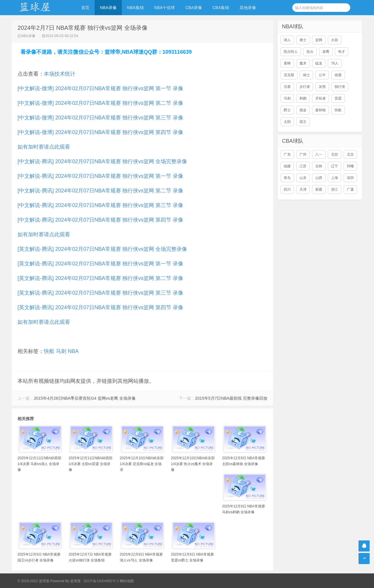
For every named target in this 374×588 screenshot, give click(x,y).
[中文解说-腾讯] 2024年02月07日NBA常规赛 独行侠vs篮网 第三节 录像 (100, 205)
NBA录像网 (41, 8)
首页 (85, 8)
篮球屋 (75, 581)
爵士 (287, 110)
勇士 (303, 40)
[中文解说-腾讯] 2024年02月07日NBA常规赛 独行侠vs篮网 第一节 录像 (100, 176)
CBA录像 (194, 8)
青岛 (287, 178)
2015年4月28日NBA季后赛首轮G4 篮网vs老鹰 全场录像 (85, 398)
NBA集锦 (135, 8)
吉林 (319, 166)
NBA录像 (108, 8)
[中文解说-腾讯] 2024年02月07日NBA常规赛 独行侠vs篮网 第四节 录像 (100, 220)
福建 (287, 166)
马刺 (61, 351)
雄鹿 (338, 75)
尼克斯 (289, 75)
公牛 (322, 75)
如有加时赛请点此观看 (44, 147)
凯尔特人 (291, 52)
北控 (335, 154)
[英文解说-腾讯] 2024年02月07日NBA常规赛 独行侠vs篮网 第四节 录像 (100, 307)
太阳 (287, 122)
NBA (73, 351)
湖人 (287, 40)
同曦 (350, 166)
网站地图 (127, 581)
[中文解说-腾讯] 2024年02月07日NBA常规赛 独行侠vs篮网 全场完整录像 (102, 161)
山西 (319, 178)
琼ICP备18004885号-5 (101, 581)
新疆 (319, 189)
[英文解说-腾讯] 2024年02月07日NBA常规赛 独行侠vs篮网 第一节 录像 (100, 264)
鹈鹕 (303, 98)
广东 (287, 154)
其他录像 (248, 8)
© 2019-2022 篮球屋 (33, 581)
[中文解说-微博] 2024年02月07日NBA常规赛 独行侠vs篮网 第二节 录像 (100, 103)
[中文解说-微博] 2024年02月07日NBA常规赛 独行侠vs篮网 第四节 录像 (100, 132)
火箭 (335, 40)
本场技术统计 (60, 74)
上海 (335, 178)
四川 (287, 189)
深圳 (350, 178)
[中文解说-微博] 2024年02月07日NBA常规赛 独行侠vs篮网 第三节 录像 (100, 118)
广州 (303, 154)
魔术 (303, 63)
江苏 (303, 166)
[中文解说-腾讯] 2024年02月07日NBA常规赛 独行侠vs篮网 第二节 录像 (100, 191)
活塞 (287, 87)
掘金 (303, 110)
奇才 (342, 52)
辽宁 (335, 166)
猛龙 (319, 63)
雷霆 (338, 98)
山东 (303, 178)
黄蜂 (287, 63)
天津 (303, 189)
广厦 (350, 189)
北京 (350, 154)
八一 (319, 154)
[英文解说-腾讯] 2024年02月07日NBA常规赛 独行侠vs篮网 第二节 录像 (100, 278)
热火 (310, 52)
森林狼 (321, 110)
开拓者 (321, 98)
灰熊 (322, 87)
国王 (303, 122)
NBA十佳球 (165, 8)
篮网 (319, 40)
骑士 (307, 75)
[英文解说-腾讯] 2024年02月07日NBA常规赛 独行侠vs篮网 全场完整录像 (102, 249)
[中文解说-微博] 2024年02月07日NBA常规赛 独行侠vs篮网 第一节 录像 (100, 88)
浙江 (335, 189)
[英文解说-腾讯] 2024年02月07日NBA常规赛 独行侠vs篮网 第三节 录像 (100, 293)
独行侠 (340, 87)
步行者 (305, 87)
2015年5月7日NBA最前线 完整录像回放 (231, 398)
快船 (49, 351)
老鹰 (326, 52)
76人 (335, 63)
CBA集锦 (221, 8)
